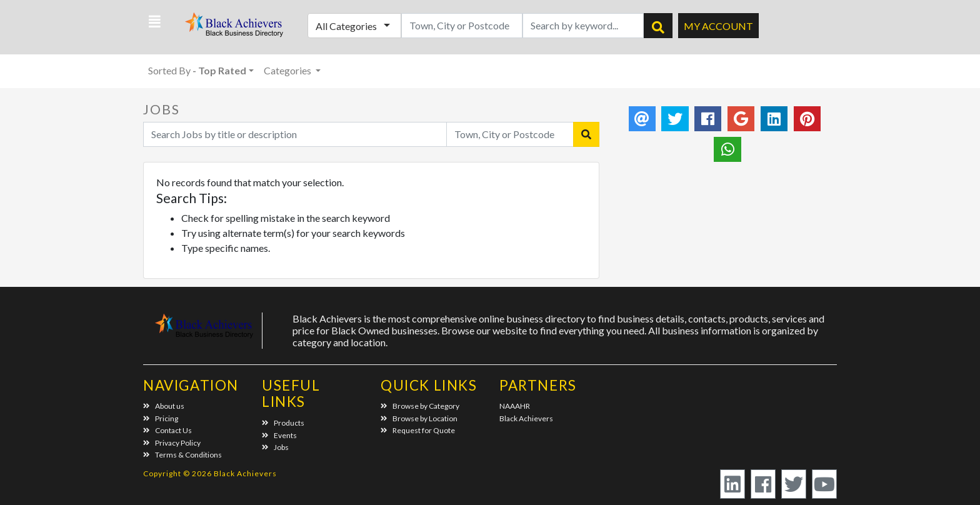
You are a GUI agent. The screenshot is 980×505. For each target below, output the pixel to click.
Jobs (275, 447)
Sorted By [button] (197, 70)
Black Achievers (526, 418)
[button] (155, 22)
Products (283, 423)
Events (279, 435)
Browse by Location (419, 418)
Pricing (161, 418)
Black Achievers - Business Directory (236, 28)
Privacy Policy (172, 443)
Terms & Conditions (182, 455)
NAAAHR (515, 406)
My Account (718, 26)
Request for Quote (418, 430)
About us (164, 406)
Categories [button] (288, 70)
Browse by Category (420, 406)
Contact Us (167, 430)
